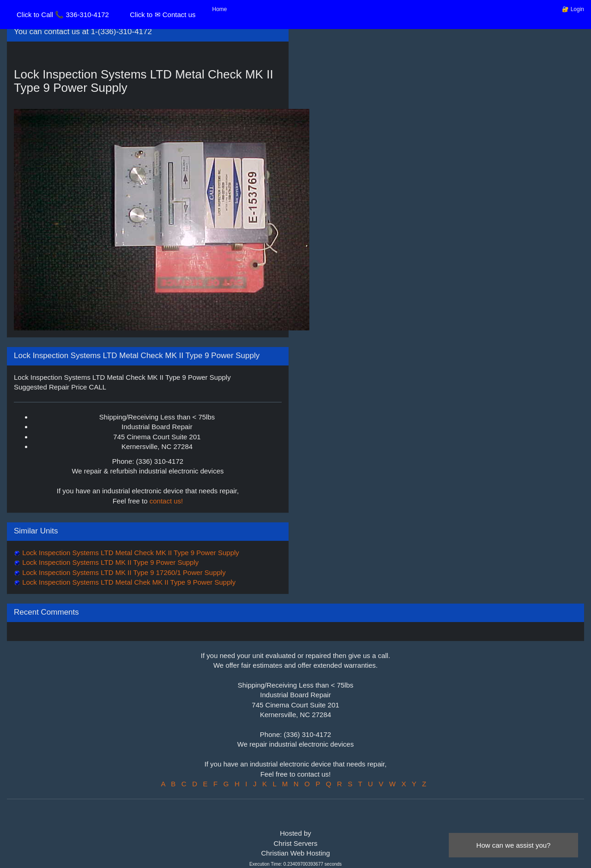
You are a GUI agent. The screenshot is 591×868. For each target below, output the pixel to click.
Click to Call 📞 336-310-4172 (63, 15)
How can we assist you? (514, 845)
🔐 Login (573, 9)
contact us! (166, 501)
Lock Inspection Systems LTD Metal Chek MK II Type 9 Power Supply (128, 582)
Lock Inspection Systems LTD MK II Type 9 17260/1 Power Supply (123, 572)
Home (220, 9)
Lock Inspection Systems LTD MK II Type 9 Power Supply (109, 562)
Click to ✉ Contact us (163, 15)
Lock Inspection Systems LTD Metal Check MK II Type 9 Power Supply (130, 553)
